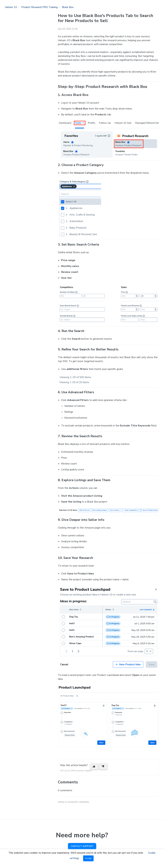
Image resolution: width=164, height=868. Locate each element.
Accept (88, 858)
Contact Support (82, 846)
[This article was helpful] (94, 766)
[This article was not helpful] (103, 766)
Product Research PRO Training (39, 7)
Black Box (68, 7)
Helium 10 (11, 7)
